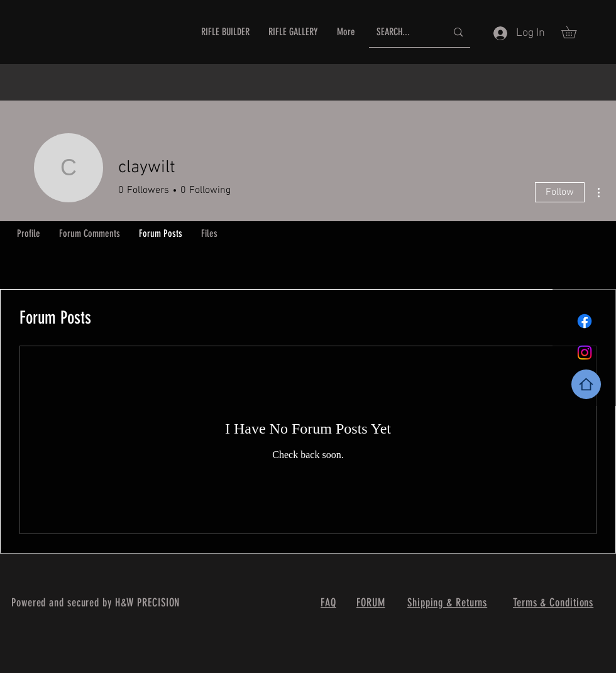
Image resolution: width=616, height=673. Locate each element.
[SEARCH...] (402, 32)
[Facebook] (585, 321)
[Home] (586, 384)
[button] (575, 32)
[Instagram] (585, 353)
